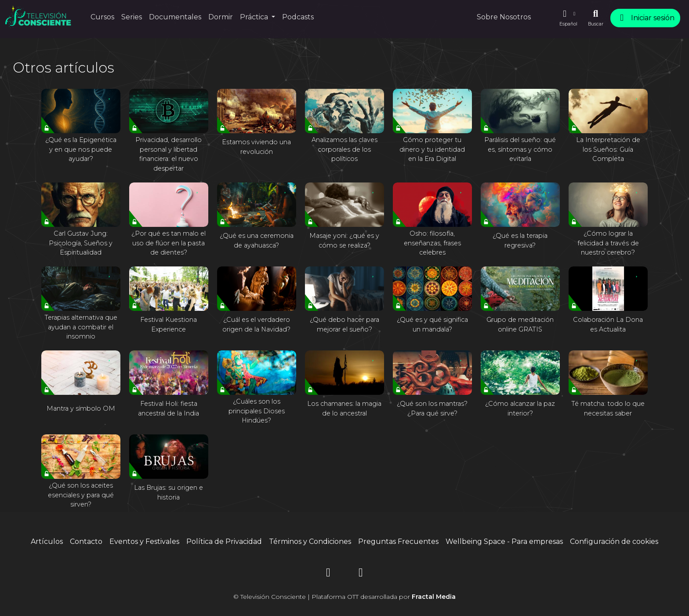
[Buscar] (596, 18)
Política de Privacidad (224, 541)
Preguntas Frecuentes (398, 541)
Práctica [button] (255, 17)
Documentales (175, 17)
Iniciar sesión (645, 18)
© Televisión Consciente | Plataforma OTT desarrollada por (344, 597)
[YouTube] (361, 574)
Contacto (86, 541)
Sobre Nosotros (504, 17)
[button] (568, 18)
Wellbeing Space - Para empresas (504, 541)
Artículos (47, 541)
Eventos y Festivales (144, 541)
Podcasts (298, 17)
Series (132, 17)
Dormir (221, 17)
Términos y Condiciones (310, 541)
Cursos (102, 17)
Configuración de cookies (614, 541)
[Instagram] (328, 574)
